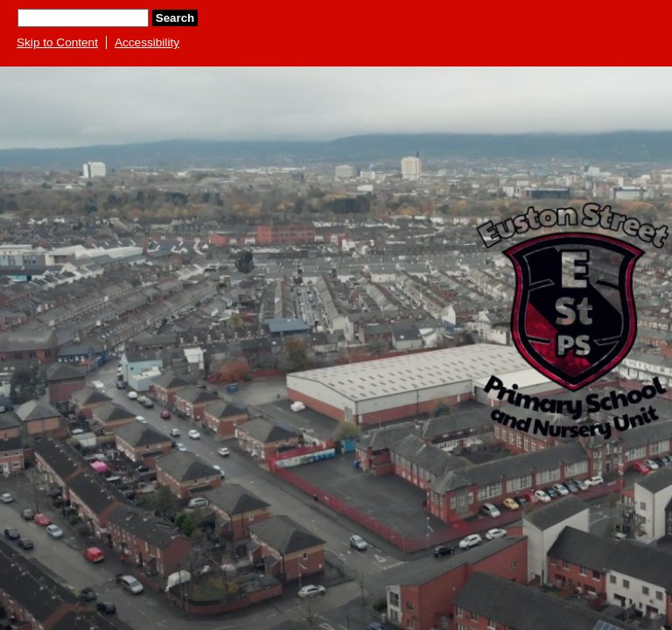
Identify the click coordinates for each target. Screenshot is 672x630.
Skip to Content (57, 42)
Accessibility (147, 42)
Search (175, 18)
